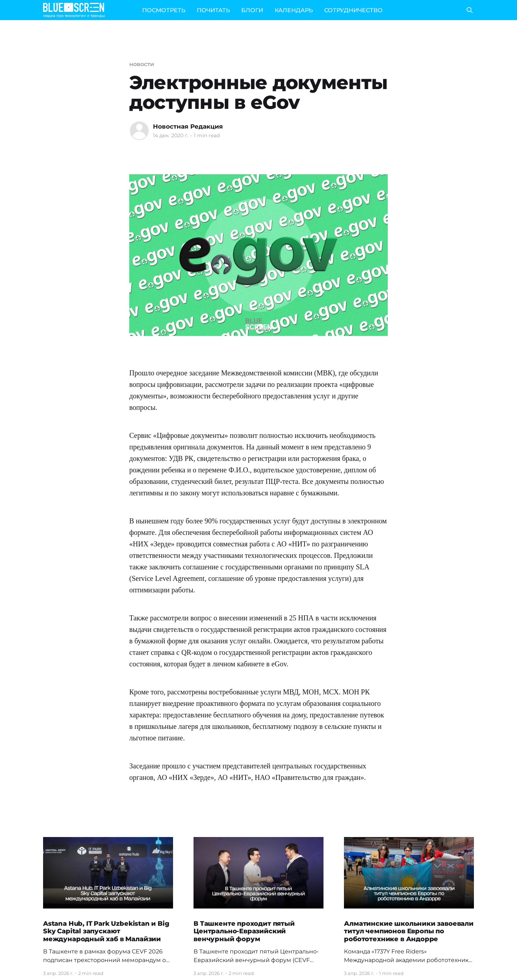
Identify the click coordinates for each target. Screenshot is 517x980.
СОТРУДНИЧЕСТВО (353, 10)
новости (141, 64)
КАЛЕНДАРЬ (294, 10)
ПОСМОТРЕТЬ (164, 10)
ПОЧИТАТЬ (213, 10)
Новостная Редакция (188, 126)
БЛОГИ (252, 10)
